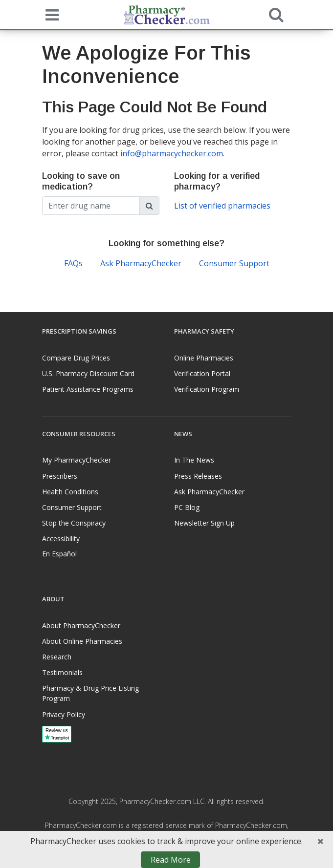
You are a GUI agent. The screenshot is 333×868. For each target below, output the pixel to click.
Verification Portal (202, 373)
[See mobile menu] (50, 14)
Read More (171, 860)
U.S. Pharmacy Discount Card (88, 373)
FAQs (73, 263)
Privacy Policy (64, 714)
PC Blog (187, 507)
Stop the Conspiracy (74, 523)
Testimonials (62, 672)
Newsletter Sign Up (204, 523)
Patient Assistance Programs (88, 389)
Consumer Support (234, 263)
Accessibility (61, 539)
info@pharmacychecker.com (172, 153)
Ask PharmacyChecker (141, 263)
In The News (194, 460)
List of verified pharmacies (222, 206)
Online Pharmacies (204, 358)
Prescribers (60, 476)
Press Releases (198, 476)
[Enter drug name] (91, 206)
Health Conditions (70, 492)
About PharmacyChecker (81, 625)
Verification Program (207, 389)
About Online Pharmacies (82, 641)
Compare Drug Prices (76, 358)
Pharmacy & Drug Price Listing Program (90, 693)
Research (57, 657)
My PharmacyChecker (77, 460)
